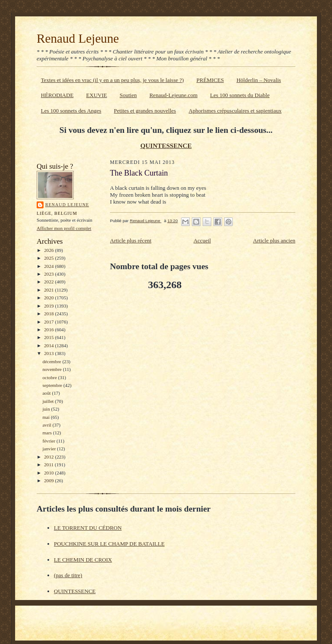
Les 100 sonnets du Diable (240, 95)
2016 (49, 330)
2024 (49, 266)
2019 (49, 306)
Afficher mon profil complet (64, 228)
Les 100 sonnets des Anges (71, 111)
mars (48, 433)
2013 (49, 353)
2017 (49, 322)
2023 (49, 274)
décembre (52, 361)
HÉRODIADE (57, 95)
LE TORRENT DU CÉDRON (88, 528)
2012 (49, 457)
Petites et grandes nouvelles (145, 111)
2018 (49, 314)
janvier (50, 449)
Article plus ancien (274, 240)
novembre (52, 369)
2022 (49, 282)
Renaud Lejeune (78, 38)
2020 (49, 298)
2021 (49, 290)
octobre (50, 377)
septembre (53, 385)
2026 (49, 250)
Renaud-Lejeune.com (173, 95)
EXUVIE (97, 95)
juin (47, 409)
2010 (49, 473)
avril (47, 425)
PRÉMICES (210, 80)
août (47, 393)
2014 (49, 346)
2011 (49, 465)
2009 (49, 481)
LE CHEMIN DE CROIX (83, 560)
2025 (49, 258)
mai (47, 417)
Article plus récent (131, 240)
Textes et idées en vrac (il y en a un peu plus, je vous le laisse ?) (113, 80)
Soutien (128, 95)
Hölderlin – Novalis (258, 80)
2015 (49, 337)
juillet (49, 401)
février (49, 441)
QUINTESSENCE (166, 146)
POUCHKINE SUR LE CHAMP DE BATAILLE (109, 544)
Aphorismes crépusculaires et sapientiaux (235, 111)
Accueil (202, 240)
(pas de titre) (68, 575)
